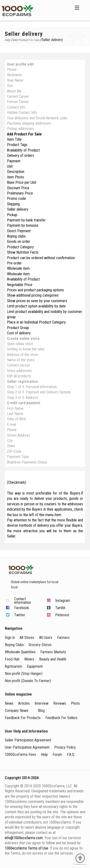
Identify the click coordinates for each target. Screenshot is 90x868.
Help (44, 755)
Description (16, 172)
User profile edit (20, 64)
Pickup (12, 215)
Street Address (18, 435)
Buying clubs (16, 236)
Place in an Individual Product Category (36, 322)
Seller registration (22, 382)
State (11, 446)
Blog (41, 711)
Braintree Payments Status (27, 462)
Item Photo (15, 177)
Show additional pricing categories (33, 295)
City (10, 441)
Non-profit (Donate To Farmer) (28, 681)
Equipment (35, 666)
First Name (15, 408)
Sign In (10, 638)
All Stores (27, 638)
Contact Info (16, 107)
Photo (75, 703)
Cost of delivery (19, 333)
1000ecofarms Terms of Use (27, 848)
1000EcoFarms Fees (20, 755)
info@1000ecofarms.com (24, 838)
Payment (14, 161)
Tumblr (60, 608)
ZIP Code (14, 451)
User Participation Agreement (27, 747)
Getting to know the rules (26, 349)
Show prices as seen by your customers (37, 301)
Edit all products (19, 376)
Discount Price (18, 188)
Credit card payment (24, 403)
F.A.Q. (71, 755)
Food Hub (12, 659)
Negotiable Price (20, 285)
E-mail (12, 425)
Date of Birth (17, 419)
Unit (10, 166)
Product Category (20, 247)
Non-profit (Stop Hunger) (24, 674)
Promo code (16, 199)
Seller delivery (18, 209)
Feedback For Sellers (61, 718)
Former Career (18, 102)
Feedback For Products (23, 718)
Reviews (60, 703)
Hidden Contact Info (22, 113)
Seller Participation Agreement (28, 740)
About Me (14, 91)
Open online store (20, 344)
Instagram (63, 601)
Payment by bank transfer (26, 220)
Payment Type (18, 457)
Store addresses (19, 371)
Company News (17, 711)
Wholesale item (18, 268)
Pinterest (62, 615)
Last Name (15, 414)
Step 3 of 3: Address (23, 398)
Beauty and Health (53, 659)
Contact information (23, 601)
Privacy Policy (65, 747)
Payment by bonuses (23, 225)
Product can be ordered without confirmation (41, 258)
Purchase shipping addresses (29, 123)
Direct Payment (19, 231)
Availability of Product (23, 150)
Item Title (14, 139)
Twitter (20, 615)
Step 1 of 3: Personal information (32, 387)
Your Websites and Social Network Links (37, 118)
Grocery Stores (40, 645)
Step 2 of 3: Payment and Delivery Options (39, 392)
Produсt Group (18, 328)
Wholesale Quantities (20, 652)
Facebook (22, 608)
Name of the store (21, 360)
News (9, 703)
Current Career (18, 96)
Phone (12, 70)
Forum (57, 755)
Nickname (14, 75)
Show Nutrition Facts (23, 252)
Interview (42, 703)
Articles (24, 703)
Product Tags (17, 145)
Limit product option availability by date (36, 306)
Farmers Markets (53, 652)
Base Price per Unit (22, 182)
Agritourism (13, 666)
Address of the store (23, 355)
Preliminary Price (20, 193)
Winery (29, 659)
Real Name (15, 80)
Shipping (13, 204)
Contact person (18, 365)
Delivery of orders (21, 156)
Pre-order (14, 263)
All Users (46, 638)
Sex (10, 86)
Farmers (63, 638)
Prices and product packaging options (35, 290)
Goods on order (19, 241)
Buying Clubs (14, 645)
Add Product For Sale (24, 134)
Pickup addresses (20, 129)
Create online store (23, 339)
